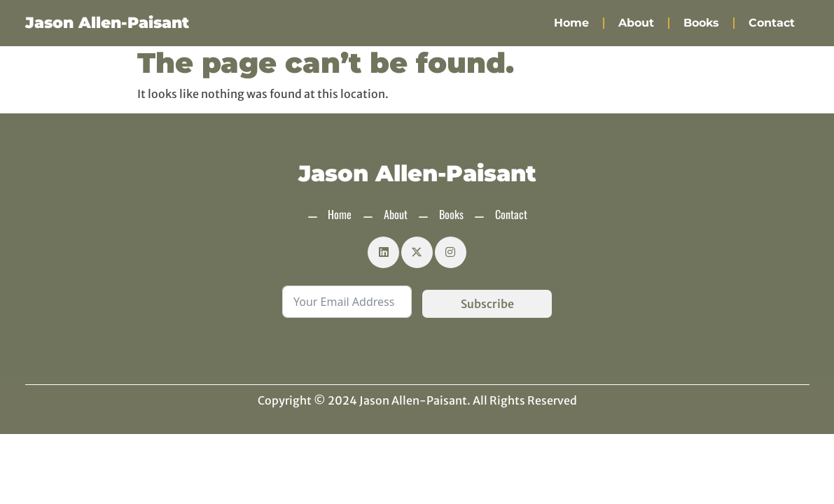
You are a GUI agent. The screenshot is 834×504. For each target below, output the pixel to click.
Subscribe (487, 304)
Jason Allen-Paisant (107, 23)
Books (701, 23)
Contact (772, 23)
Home (571, 23)
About (636, 23)
